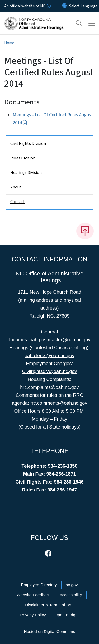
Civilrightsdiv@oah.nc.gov (49, 371)
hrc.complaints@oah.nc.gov (49, 387)
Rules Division (23, 158)
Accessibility (71, 595)
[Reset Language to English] (65, 6)
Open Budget (67, 615)
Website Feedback (34, 595)
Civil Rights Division (28, 144)
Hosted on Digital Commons (49, 631)
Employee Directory (39, 585)
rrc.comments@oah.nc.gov (59, 403)
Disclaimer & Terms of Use (49, 605)
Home (9, 43)
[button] (75, 23)
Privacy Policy (33, 615)
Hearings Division (26, 173)
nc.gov (72, 585)
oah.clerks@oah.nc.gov (49, 356)
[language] (83, 6)
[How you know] (48, 6)
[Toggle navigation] (92, 23)
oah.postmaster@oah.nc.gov (60, 340)
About (16, 187)
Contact (18, 202)
